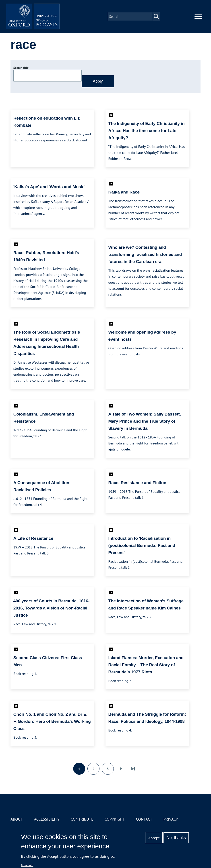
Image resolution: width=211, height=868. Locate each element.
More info (27, 865)
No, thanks (176, 838)
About (17, 819)
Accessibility (47, 819)
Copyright (115, 819)
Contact (144, 819)
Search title (21, 68)
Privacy (171, 819)
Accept (154, 838)
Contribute (82, 819)
